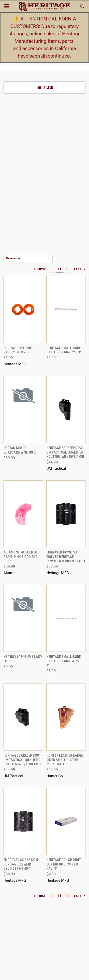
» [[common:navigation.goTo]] (80, 269)
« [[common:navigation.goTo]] (41, 269)
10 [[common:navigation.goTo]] (52, 269)
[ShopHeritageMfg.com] (45, 6)
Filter (45, 87)
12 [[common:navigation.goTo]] (67, 269)
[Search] (82, 6)
